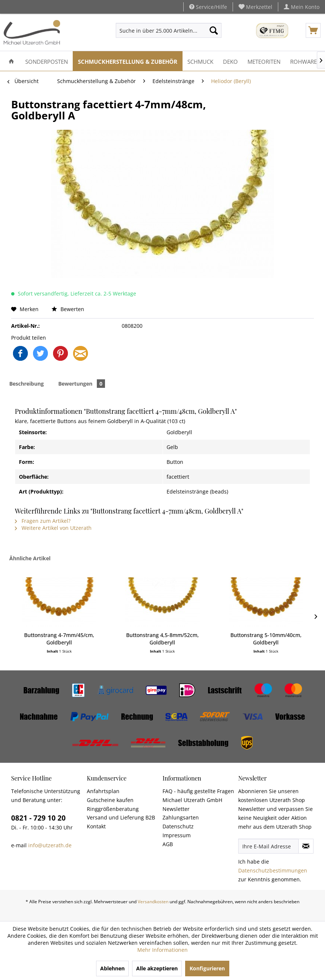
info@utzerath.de (50, 845)
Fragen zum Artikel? (43, 521)
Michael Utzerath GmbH (192, 800)
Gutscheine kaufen (110, 800)
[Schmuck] (200, 61)
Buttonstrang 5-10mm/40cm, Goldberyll (266, 639)
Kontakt (96, 826)
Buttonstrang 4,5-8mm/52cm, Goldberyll (162, 639)
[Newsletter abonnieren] (306, 846)
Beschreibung (27, 384)
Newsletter (176, 809)
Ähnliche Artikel (30, 558)
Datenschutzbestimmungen (273, 870)
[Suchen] (214, 30)
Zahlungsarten (181, 817)
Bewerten (68, 309)
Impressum (177, 835)
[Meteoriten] (264, 61)
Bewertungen (82, 384)
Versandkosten (153, 902)
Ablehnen (112, 968)
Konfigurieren (207, 968)
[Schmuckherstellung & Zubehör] (128, 61)
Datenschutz (178, 826)
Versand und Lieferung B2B (121, 817)
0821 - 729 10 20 (38, 818)
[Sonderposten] (47, 61)
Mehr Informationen (162, 950)
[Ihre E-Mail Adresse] (268, 846)
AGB (168, 844)
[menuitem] (256, 7)
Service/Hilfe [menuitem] (208, 7)
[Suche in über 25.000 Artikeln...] (169, 30)
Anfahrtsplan (103, 791)
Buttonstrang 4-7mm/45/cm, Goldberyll (59, 639)
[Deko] (230, 61)
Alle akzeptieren (157, 968)
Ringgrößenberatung (113, 809)
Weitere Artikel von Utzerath (53, 528)
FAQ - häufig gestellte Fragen (198, 791)
